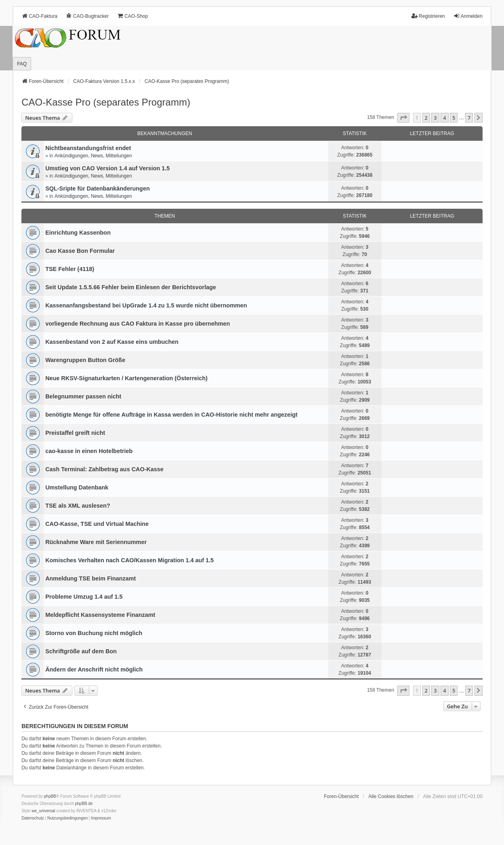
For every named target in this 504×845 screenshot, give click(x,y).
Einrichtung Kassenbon (78, 233)
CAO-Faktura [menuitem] (39, 16)
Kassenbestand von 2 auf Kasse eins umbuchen (112, 342)
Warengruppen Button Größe (85, 360)
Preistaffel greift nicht (75, 433)
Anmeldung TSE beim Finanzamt (91, 578)
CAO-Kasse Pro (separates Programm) (106, 102)
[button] (403, 118)
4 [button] (444, 118)
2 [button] (426, 118)
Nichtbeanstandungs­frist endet (88, 148)
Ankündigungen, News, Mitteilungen (93, 156)
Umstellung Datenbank (77, 487)
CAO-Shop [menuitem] (133, 16)
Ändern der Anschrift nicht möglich (94, 669)
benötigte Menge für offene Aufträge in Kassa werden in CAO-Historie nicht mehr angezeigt (171, 415)
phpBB (50, 796)
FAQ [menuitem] (22, 64)
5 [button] (454, 118)
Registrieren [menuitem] (428, 16)
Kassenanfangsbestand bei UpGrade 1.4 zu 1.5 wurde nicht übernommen (146, 305)
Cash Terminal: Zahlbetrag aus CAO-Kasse (104, 469)
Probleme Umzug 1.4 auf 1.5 (84, 597)
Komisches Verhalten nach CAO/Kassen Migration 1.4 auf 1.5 (130, 560)
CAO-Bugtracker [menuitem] (87, 16)
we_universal (43, 811)
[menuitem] (33, 818)
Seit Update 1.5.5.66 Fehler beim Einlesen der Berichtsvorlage (131, 287)
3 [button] (435, 118)
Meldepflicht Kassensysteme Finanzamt (100, 615)
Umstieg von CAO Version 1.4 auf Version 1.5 (108, 168)
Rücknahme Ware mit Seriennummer (96, 542)
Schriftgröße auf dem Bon (81, 651)
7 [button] (469, 118)
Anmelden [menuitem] (468, 16)
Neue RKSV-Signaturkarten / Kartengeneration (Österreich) (126, 378)
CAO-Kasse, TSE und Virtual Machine (97, 524)
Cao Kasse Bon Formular (80, 251)
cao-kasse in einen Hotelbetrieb (89, 451)
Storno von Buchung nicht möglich (94, 633)
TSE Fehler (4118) (70, 269)
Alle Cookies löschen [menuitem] (391, 796)
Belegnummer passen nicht (83, 396)
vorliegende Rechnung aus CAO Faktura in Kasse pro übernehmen (138, 324)
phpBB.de (84, 804)
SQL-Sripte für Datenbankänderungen (97, 188)
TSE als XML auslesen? (78, 506)
